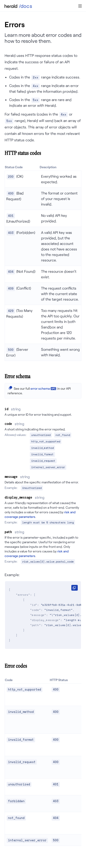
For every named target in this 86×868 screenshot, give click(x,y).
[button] (80, 6)
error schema (40, 388)
